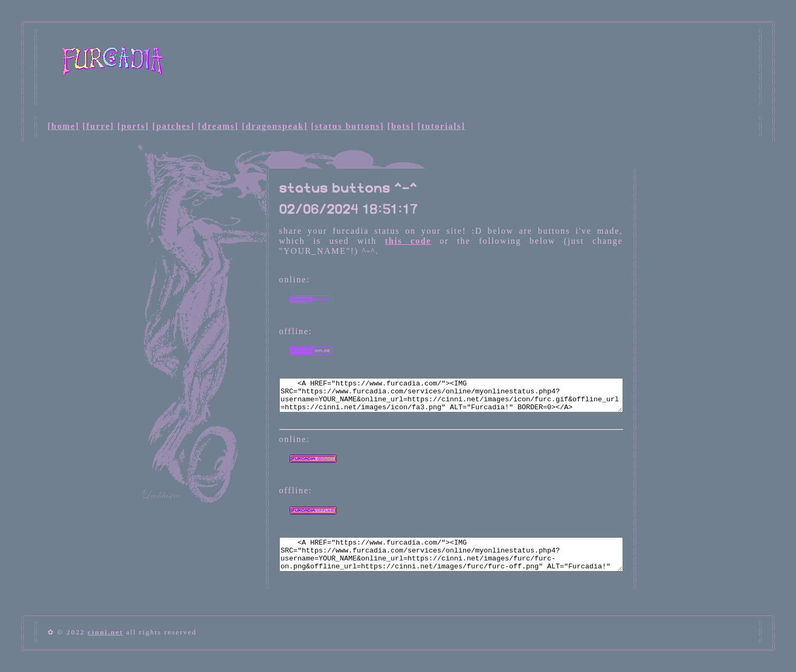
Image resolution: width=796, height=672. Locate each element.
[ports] (133, 126)
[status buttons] (347, 126)
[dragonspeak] (275, 126)
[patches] (173, 126)
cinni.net (106, 632)
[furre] (98, 126)
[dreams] (218, 126)
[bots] (401, 126)
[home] (63, 126)
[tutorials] (441, 126)
